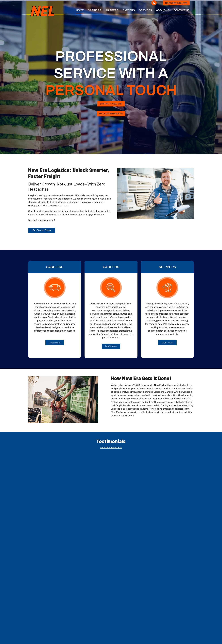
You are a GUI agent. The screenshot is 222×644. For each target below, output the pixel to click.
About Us (163, 10)
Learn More (55, 342)
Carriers (95, 10)
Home (80, 10)
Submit (177, 585)
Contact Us (182, 10)
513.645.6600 (40, 609)
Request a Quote (176, 3)
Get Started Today (42, 230)
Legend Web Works (183, 633)
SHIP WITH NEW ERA (111, 103)
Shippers (112, 10)
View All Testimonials (111, 447)
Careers (129, 10)
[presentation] (165, 575)
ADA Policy (174, 636)
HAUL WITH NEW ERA (111, 113)
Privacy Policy (187, 636)
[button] (111, 508)
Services (145, 10)
